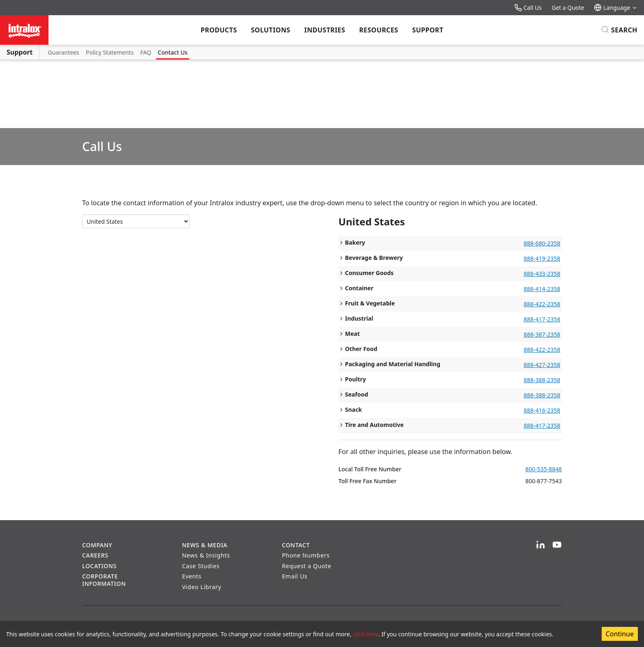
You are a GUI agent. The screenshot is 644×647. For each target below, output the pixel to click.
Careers (95, 555)
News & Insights (206, 555)
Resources (378, 30)
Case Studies (201, 566)
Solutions (271, 30)
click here (366, 634)
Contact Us (173, 52)
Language (616, 8)
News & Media (205, 545)
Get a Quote (568, 8)
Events (192, 576)
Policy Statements (110, 52)
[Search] (619, 30)
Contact (296, 545)
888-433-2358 (542, 274)
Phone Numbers (306, 555)
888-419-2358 (542, 258)
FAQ (146, 52)
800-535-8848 (544, 469)
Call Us (528, 8)
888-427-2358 (542, 365)
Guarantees (64, 52)
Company (97, 545)
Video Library (202, 587)
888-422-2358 (542, 304)
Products (218, 30)
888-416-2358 (542, 410)
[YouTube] (557, 545)
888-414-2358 (542, 289)
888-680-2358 (542, 243)
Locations (99, 566)
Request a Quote (306, 566)
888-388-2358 (542, 380)
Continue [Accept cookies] (620, 634)
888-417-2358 (542, 319)
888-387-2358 (542, 334)
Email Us (294, 576)
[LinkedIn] (540, 545)
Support (428, 30)
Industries (325, 30)
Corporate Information (104, 580)
